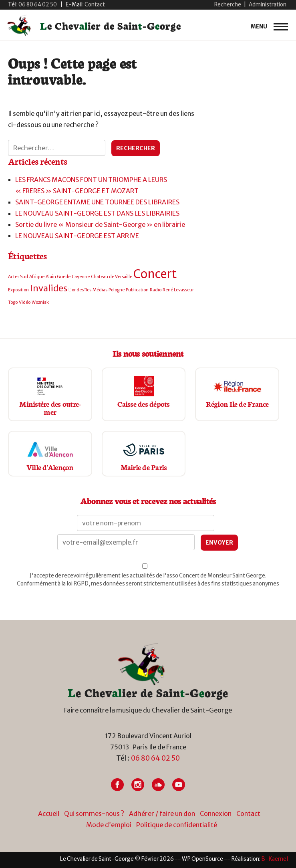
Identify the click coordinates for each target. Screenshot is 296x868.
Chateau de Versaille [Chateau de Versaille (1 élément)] (112, 277)
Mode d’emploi (109, 825)
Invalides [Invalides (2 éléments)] (49, 288)
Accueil (49, 813)
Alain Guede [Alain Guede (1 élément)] (58, 277)
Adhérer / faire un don (162, 813)
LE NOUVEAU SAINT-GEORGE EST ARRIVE (77, 236)
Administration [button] (268, 5)
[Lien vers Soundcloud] (158, 785)
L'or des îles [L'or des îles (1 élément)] (80, 290)
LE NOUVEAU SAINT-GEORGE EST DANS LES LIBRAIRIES (97, 213)
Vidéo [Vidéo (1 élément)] (25, 302)
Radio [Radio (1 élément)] (156, 290)
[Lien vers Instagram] (138, 785)
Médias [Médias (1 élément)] (100, 290)
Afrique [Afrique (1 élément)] (37, 277)
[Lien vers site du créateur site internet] (275, 859)
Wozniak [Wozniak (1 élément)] (40, 302)
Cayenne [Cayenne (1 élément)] (81, 277)
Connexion (216, 813)
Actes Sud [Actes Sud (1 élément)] (18, 277)
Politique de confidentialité (177, 825)
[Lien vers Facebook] (117, 785)
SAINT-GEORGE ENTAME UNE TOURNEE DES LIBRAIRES (97, 202)
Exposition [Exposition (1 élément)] (18, 290)
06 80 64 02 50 (155, 758)
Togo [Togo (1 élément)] (13, 302)
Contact (248, 813)
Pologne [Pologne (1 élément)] (117, 290)
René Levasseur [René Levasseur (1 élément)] (178, 290)
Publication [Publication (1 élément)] (137, 290)
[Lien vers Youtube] (179, 785)
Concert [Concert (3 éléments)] (155, 274)
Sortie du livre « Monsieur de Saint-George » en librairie (100, 224)
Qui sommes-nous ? (94, 813)
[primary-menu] (269, 27)
